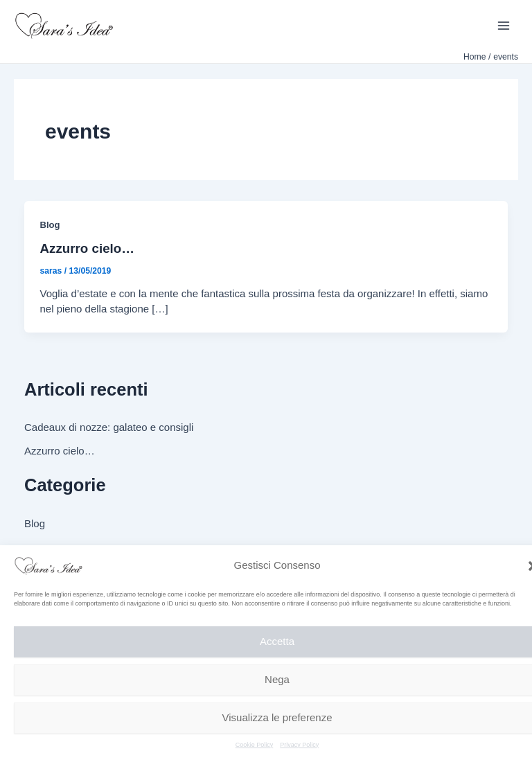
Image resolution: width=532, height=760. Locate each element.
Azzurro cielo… (87, 248)
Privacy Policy (299, 745)
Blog (50, 225)
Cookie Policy (255, 745)
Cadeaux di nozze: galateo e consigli (109, 427)
